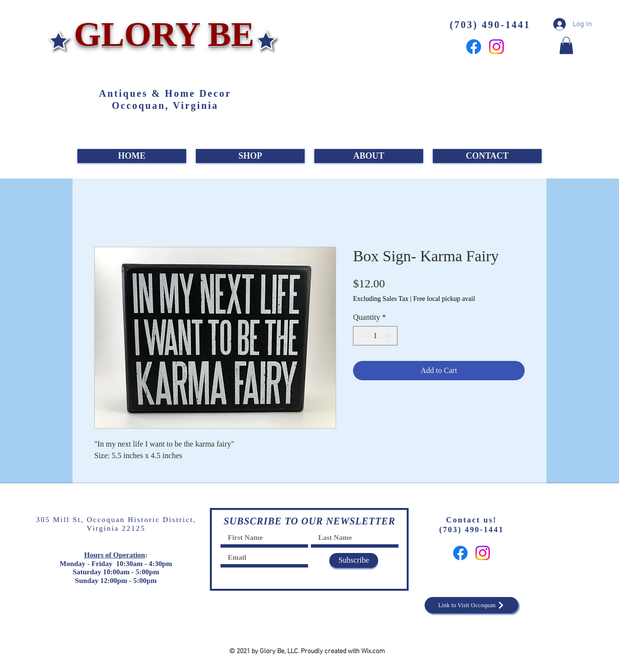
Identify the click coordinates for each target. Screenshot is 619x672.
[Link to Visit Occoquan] (472, 605)
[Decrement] (361, 336)
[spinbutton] (375, 336)
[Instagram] (496, 47)
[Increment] (389, 336)
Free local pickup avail (444, 299)
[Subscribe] (354, 560)
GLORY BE (160, 34)
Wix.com (373, 651)
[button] (566, 45)
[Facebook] (474, 47)
